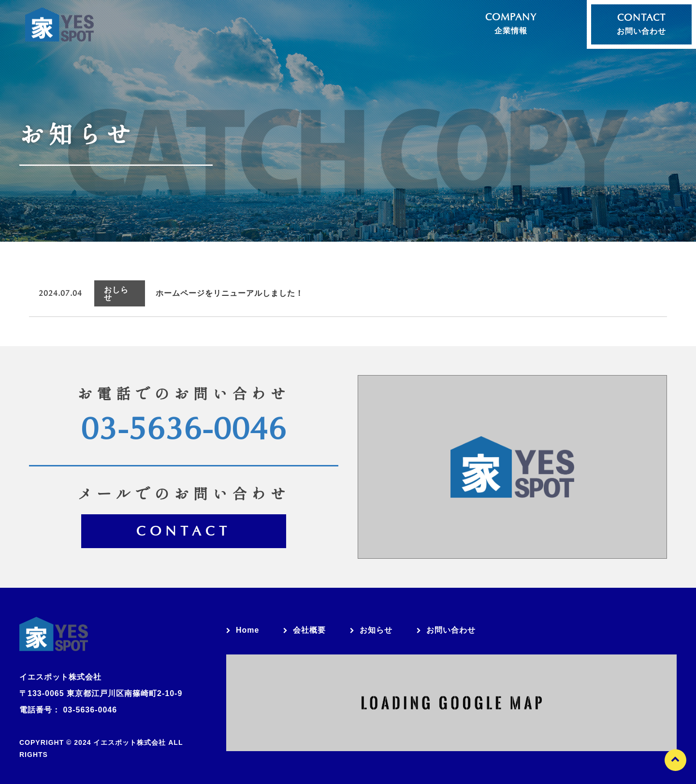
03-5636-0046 (184, 421)
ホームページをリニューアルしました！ (233, 289)
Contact (184, 525)
